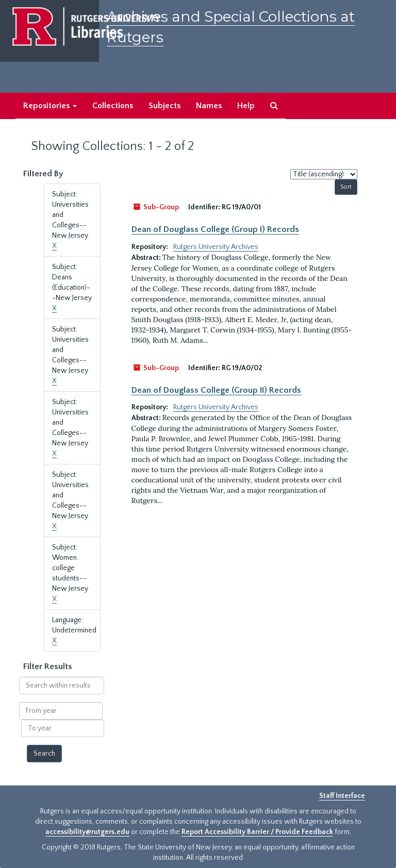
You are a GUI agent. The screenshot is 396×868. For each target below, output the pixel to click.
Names (209, 106)
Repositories (50, 106)
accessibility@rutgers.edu (87, 832)
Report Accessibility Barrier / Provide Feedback (257, 832)
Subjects (164, 106)
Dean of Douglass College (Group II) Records (216, 390)
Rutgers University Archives (216, 247)
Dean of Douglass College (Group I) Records (215, 229)
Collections (113, 106)
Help (246, 106)
